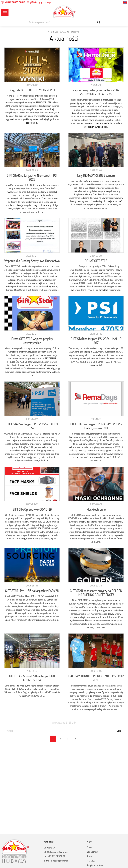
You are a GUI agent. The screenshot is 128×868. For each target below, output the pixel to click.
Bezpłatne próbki (95, 865)
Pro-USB (91, 861)
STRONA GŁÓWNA (56, 32)
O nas (89, 847)
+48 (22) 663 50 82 (13, 2)
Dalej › (120, 731)
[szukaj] (99, 23)
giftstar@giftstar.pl (39, 2)
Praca (89, 856)
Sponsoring (92, 852)
